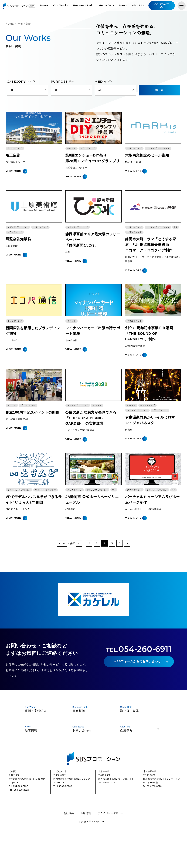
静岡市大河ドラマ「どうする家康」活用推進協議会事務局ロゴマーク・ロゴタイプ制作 (152, 261)
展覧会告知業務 (19, 255)
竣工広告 (13, 161)
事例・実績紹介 (44, 739)
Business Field (89, 6)
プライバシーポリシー (111, 844)
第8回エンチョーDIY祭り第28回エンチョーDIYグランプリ (93, 166)
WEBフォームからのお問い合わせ (137, 693)
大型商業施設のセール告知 (148, 161)
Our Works (66, 6)
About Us (144, 6)
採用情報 (86, 844)
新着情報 (44, 759)
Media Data (112, 6)
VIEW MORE (14, 176)
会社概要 (69, 844)
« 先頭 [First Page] (71, 575)
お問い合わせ (92, 759)
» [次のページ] (127, 575)
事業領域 (92, 739)
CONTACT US (166, 6)
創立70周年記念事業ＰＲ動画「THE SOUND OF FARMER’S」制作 (150, 355)
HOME (10, 24)
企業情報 (140, 759)
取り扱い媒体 (140, 739)
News (129, 6)
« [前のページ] (79, 575)
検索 (161, 90)
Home (50, 6)
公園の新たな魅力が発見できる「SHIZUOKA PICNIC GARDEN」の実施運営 (93, 444)
